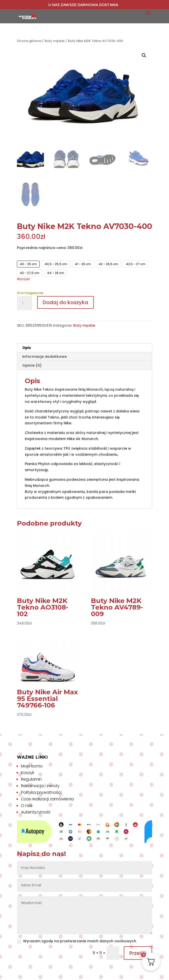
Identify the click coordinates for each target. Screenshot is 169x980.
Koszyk (28, 773)
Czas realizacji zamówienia (47, 799)
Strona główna (29, 41)
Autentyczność (36, 812)
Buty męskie (55, 41)
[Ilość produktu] (25, 303)
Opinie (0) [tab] (32, 365)
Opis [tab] (27, 348)
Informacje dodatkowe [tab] (45, 357)
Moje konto (32, 766)
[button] (144, 55)
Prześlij (138, 953)
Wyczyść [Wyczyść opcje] (23, 279)
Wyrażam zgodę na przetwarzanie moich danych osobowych (77, 941)
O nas (27, 806)
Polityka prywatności (41, 792)
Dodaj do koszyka (65, 302)
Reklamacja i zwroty (40, 786)
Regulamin (31, 779)
